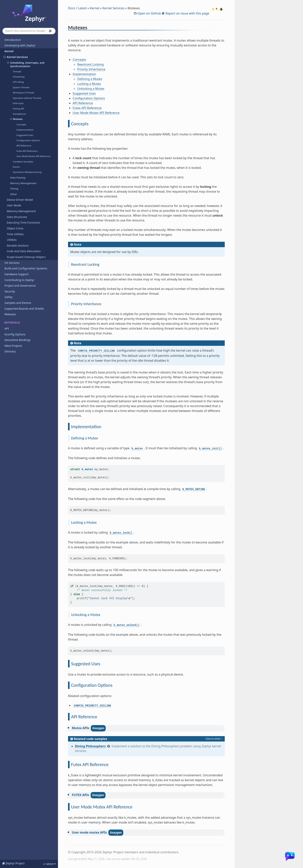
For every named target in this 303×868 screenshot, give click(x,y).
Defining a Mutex (90, 79)
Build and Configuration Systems (26, 268)
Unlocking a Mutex (91, 89)
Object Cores (15, 228)
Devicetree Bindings (17, 340)
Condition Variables (23, 162)
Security (10, 291)
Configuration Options (28, 140)
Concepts (21, 124)
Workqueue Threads (23, 93)
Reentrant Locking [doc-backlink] (85, 264)
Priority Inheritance (91, 69)
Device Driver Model (20, 200)
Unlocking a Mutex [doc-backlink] (86, 615)
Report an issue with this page (187, 13)
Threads (17, 71)
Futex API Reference (27, 151)
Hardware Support (16, 274)
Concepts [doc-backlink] (80, 124)
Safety (9, 297)
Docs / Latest (77, 8)
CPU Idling (18, 82)
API (7, 328)
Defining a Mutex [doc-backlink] (85, 438)
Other (13, 194)
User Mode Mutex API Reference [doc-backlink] (102, 807)
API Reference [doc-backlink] (84, 717)
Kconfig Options (15, 334)
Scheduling (19, 77)
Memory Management (23, 183)
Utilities (12, 240)
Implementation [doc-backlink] (86, 427)
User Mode (14, 205)
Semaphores (19, 114)
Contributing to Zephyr (19, 280)
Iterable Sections (18, 246)
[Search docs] (29, 31)
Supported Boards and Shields (24, 309)
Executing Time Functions (23, 223)
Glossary (10, 351)
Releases (10, 314)
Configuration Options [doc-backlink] (92, 685)
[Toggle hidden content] (214, 739)
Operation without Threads (27, 98)
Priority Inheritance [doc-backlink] (86, 304)
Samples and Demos (18, 303)
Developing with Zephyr (20, 45)
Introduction (13, 40)
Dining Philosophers (90, 746)
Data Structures (17, 217)
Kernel (7, 51)
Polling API (18, 109)
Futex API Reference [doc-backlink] (90, 764)
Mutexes (16, 119)
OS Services (12, 263)
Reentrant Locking (91, 64)
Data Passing (18, 178)
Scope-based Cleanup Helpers (26, 257)
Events (16, 167)
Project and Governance (20, 286)
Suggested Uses (25, 135)
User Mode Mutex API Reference (34, 156)
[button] (50, 31)
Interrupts (18, 103)
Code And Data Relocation (24, 251)
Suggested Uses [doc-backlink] (86, 664)
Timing (14, 189)
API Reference (24, 146)
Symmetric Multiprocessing (27, 172)
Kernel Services (16, 57)
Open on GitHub (149, 13)
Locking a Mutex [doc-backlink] (84, 522)
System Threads (21, 87)
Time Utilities (15, 234)
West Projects (13, 346)
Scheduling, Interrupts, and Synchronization (26, 64)
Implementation (25, 130)
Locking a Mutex (89, 84)
